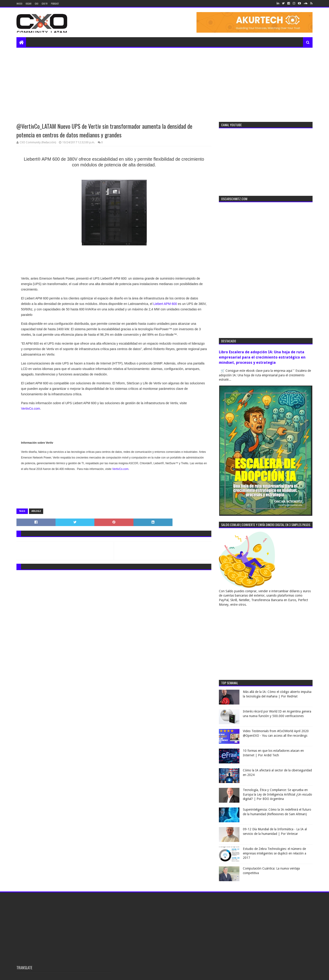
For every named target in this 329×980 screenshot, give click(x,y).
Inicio (19, 4)
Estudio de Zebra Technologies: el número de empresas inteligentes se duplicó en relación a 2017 (275, 853)
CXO (36, 4)
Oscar (28, 4)
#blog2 (36, 511)
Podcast (55, 4)
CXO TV (45, 4)
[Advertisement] (164, 82)
